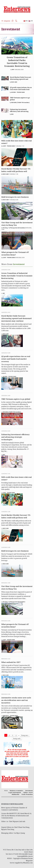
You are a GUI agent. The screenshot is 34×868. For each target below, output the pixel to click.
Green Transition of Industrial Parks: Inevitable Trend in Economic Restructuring (17, 62)
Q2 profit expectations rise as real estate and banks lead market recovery (21, 89)
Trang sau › (25, 735)
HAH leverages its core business (15, 197)
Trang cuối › (17, 738)
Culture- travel (28, 792)
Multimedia (15, 794)
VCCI (6, 791)
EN (31, 21)
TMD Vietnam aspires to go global (20, 99)
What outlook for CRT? (11, 662)
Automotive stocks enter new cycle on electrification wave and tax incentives (16, 700)
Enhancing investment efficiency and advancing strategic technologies (19, 111)
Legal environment (15, 792)
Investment (29, 791)
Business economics (16, 791)
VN (25, 21)
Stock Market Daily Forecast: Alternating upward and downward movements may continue (21, 78)
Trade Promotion (27, 794)
